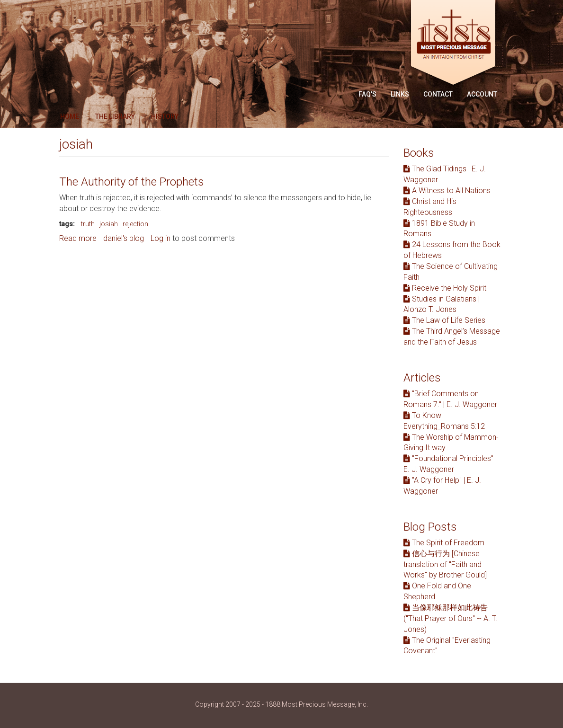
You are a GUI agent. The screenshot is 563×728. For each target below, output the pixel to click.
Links (400, 94)
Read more (78, 238)
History (165, 116)
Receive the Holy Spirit (445, 288)
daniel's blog (124, 238)
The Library (115, 116)
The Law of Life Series (444, 320)
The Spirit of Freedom (444, 543)
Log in (161, 238)
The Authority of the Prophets (132, 182)
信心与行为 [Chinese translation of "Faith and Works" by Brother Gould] (445, 564)
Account (482, 94)
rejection (135, 224)
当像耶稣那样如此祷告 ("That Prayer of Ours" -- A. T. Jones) (450, 618)
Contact (438, 94)
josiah (109, 224)
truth (88, 224)
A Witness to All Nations (447, 191)
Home (70, 116)
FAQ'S (367, 94)
